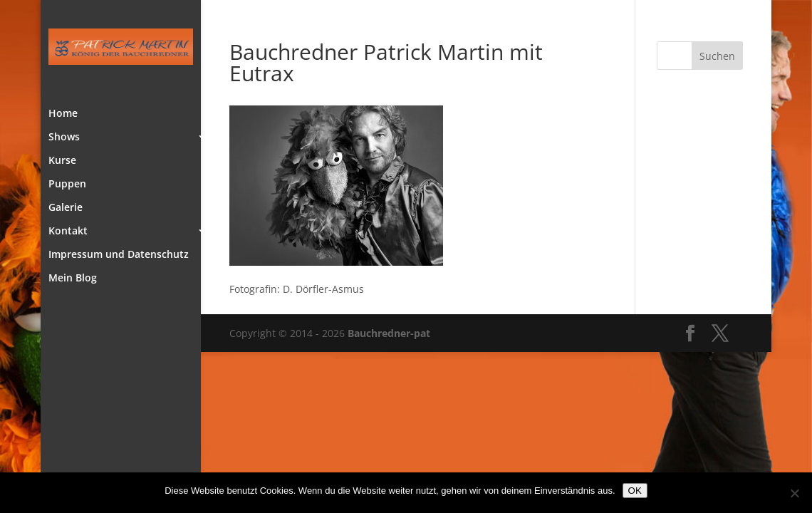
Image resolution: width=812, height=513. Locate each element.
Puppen (67, 185)
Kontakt (68, 232)
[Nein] (794, 493)
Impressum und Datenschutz (119, 255)
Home (63, 114)
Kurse (62, 161)
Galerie (66, 208)
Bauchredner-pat (389, 333)
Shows (64, 138)
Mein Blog (73, 279)
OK (635, 491)
